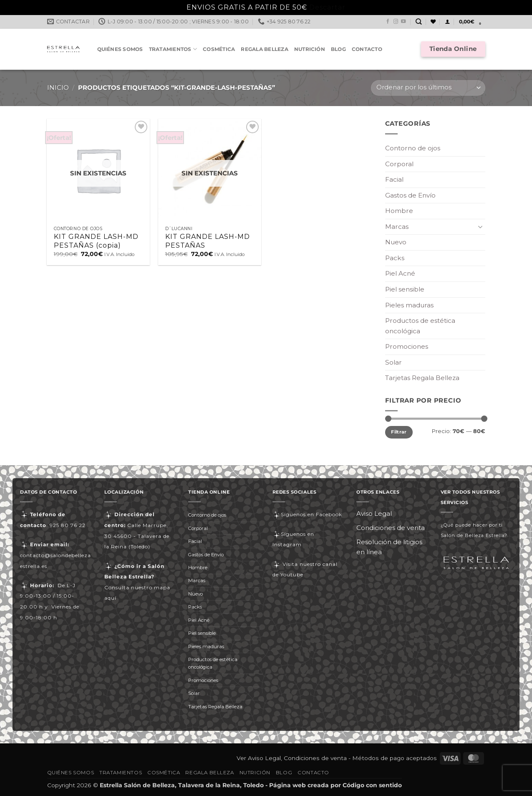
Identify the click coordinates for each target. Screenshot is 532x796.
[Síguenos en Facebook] (388, 22)
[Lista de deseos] (433, 22)
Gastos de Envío (410, 195)
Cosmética (219, 49)
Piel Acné (400, 273)
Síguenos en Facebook (307, 514)
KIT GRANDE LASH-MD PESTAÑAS (208, 241)
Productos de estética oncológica (420, 326)
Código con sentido (372, 785)
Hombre (399, 211)
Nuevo (396, 242)
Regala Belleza (264, 49)
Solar (393, 362)
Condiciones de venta (391, 528)
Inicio (58, 87)
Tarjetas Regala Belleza (422, 378)
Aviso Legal (374, 513)
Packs (395, 258)
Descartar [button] (327, 7)
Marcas (397, 227)
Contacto (367, 49)
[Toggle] (480, 227)
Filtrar (399, 432)
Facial (394, 179)
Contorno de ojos (413, 148)
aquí (110, 598)
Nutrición (310, 49)
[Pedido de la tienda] (428, 88)
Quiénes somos (120, 49)
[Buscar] (419, 22)
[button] (447, 22)
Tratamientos (173, 49)
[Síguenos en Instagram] (396, 22)
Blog (338, 49)
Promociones (407, 346)
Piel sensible (405, 289)
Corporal (399, 164)
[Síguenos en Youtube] (403, 22)
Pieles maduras (409, 305)
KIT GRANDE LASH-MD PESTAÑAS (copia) (96, 241)
